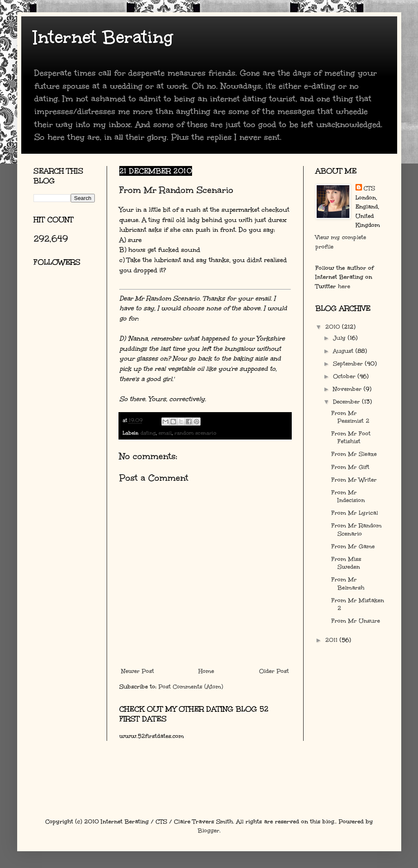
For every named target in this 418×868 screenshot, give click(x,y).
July (340, 338)
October (345, 376)
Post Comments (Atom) (191, 687)
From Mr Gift (350, 467)
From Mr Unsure (356, 621)
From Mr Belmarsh (348, 583)
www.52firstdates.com (152, 736)
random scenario (195, 433)
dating (148, 433)
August (344, 351)
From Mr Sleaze (354, 454)
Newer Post (138, 671)
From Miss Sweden (346, 563)
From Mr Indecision (348, 496)
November (348, 389)
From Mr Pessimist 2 (350, 417)
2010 (334, 327)
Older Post (274, 671)
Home (206, 671)
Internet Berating (103, 37)
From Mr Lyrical (355, 513)
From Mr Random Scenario (357, 529)
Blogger (209, 831)
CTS (369, 188)
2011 (332, 640)
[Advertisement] (70, 370)
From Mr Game (353, 546)
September (349, 364)
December (348, 402)
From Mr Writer (354, 480)
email (165, 433)
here (344, 286)
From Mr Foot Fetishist (351, 437)
